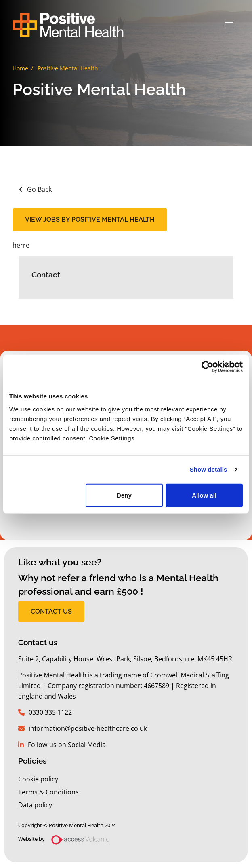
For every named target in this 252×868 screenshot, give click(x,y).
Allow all (204, 495)
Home (20, 68)
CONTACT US (51, 611)
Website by (67, 840)
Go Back (39, 189)
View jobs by (90, 219)
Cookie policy (38, 779)
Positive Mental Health (68, 68)
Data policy (35, 805)
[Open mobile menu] (229, 25)
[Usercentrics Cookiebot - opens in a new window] (207, 367)
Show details (209, 469)
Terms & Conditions (48, 792)
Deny (124, 495)
